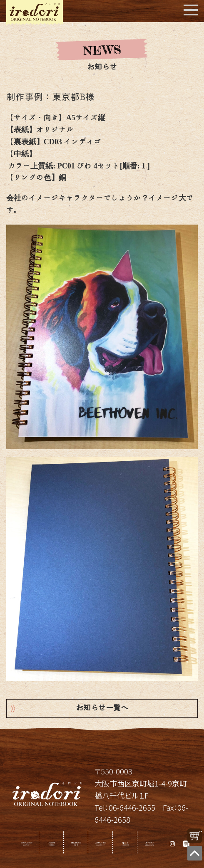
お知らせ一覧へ (102, 708)
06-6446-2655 (132, 807)
